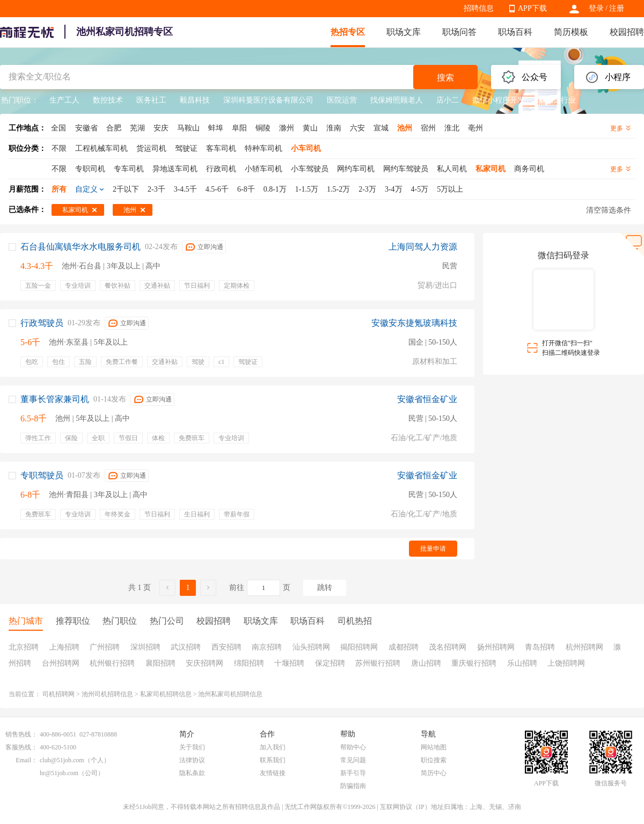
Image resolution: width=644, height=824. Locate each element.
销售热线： (21, 734)
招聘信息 (479, 8)
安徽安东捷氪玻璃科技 (414, 323)
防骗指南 (353, 786)
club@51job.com (62, 760)
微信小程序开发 (499, 100)
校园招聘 (627, 32)
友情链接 (273, 773)
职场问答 (459, 32)
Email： (27, 760)
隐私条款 (192, 773)
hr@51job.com (59, 773)
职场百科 (515, 32)
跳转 (325, 588)
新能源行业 (557, 100)
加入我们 (273, 747)
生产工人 (64, 100)
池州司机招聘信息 (107, 694)
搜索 (445, 78)
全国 (58, 128)
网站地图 (434, 747)
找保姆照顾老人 (397, 100)
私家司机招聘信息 (166, 694)
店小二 (448, 100)
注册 (617, 8)
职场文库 (404, 32)
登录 (596, 8)
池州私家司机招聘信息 (230, 694)
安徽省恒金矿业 (427, 399)
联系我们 (273, 760)
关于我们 (192, 747)
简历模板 (571, 32)
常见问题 (353, 760)
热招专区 (348, 32)
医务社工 (151, 100)
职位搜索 (434, 760)
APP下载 (532, 8)
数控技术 (108, 100)
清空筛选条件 (609, 210)
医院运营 (342, 100)
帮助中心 (353, 747)
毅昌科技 (195, 100)
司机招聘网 (58, 694)
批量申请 (433, 549)
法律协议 (192, 760)
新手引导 (353, 773)
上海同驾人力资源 (423, 247)
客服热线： (21, 747)
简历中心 (434, 773)
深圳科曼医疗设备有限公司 (268, 100)
